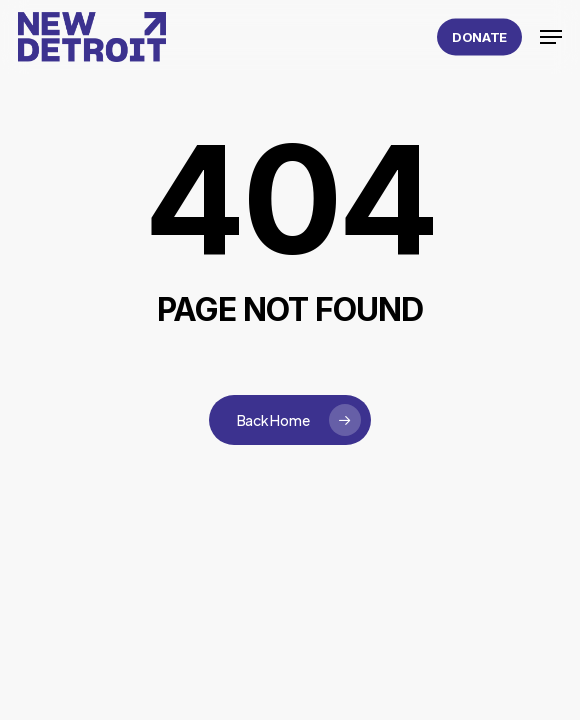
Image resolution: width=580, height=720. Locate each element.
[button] (551, 37)
